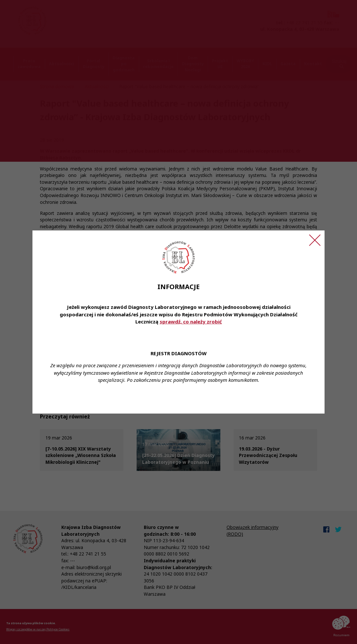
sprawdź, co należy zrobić (191, 322)
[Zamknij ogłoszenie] (315, 240)
